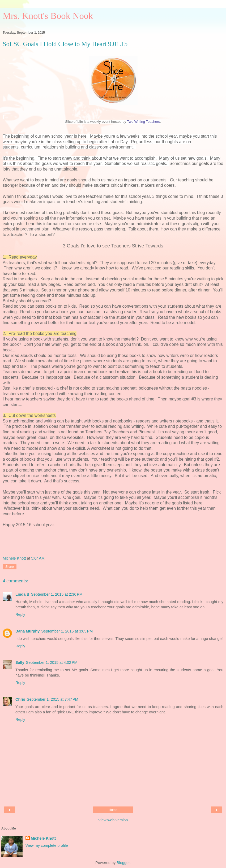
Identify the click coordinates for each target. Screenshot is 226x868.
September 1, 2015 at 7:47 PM (53, 699)
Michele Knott (43, 838)
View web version (113, 820)
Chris (20, 699)
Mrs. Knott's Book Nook (48, 16)
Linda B (22, 594)
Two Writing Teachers (143, 122)
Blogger (123, 863)
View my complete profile (47, 845)
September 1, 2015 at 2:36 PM (57, 594)
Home (113, 810)
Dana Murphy (27, 631)
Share (10, 567)
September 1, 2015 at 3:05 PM (67, 631)
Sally (20, 662)
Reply (20, 614)
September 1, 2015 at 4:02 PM (52, 662)
